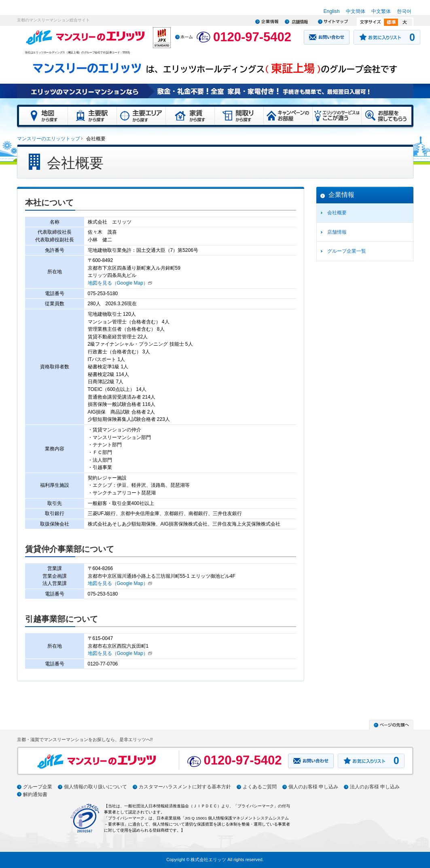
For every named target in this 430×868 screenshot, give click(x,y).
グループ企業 (38, 787)
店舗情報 (337, 232)
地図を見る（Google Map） (118, 283)
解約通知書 (35, 794)
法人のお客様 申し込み (375, 787)
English (331, 11)
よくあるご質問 (260, 787)
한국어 (404, 11)
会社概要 (337, 213)
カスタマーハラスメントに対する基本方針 (185, 787)
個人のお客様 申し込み (313, 787)
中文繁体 (381, 11)
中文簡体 (356, 11)
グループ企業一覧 (347, 251)
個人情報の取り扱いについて (95, 787)
